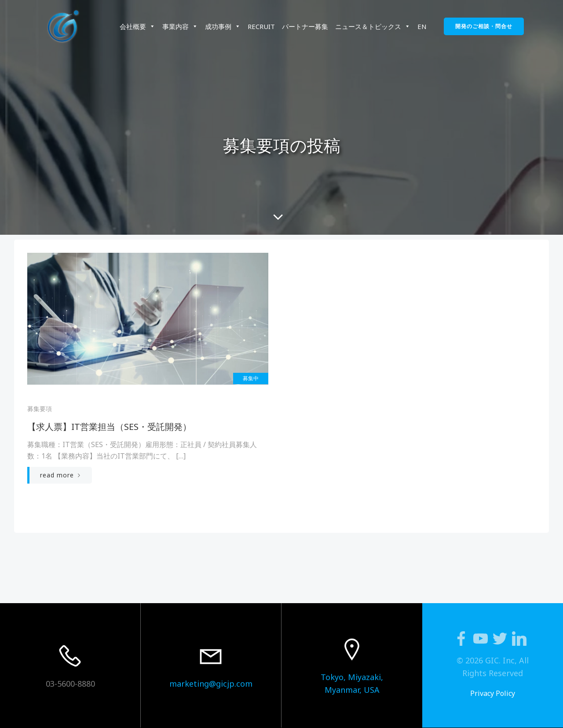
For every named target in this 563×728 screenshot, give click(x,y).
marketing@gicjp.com (211, 684)
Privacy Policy (493, 693)
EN (422, 26)
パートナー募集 (305, 26)
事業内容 (180, 26)
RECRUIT (261, 26)
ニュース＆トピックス (373, 26)
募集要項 (40, 409)
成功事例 (223, 26)
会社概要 (137, 26)
